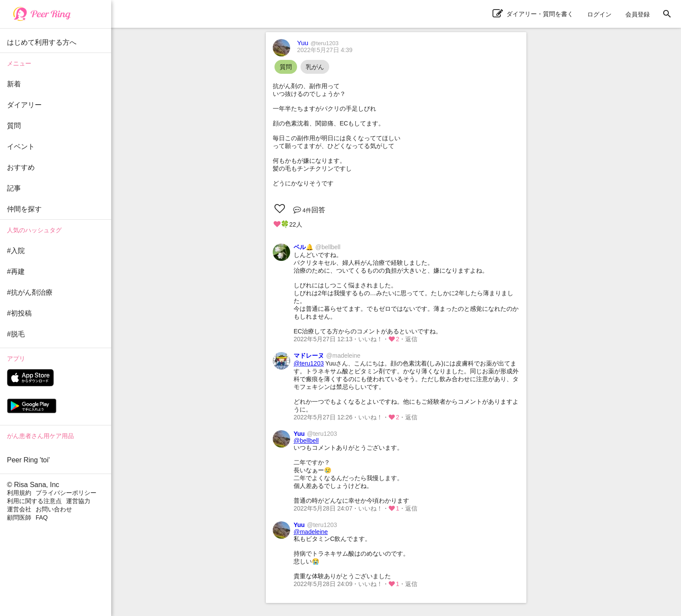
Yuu (318, 43)
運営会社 (19, 509)
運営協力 (78, 501)
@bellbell (306, 441)
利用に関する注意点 (34, 501)
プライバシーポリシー (66, 493)
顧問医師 (19, 517)
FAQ (42, 517)
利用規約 (19, 493)
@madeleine (311, 532)
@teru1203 (309, 363)
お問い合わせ (54, 509)
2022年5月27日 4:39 (325, 50)
